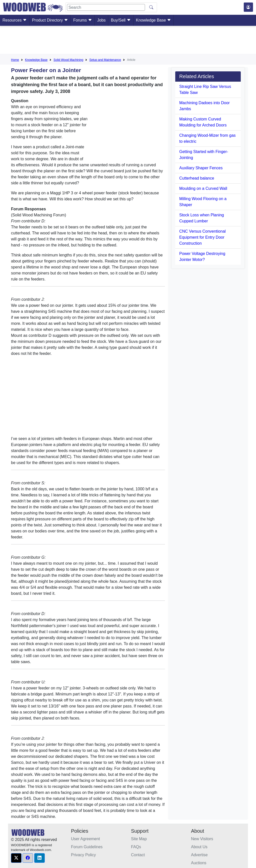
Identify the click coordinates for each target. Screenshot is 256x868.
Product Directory (50, 20)
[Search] (106, 7)
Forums (83, 20)
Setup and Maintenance (105, 60)
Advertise (199, 855)
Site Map (139, 839)
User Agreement (85, 839)
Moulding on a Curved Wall (203, 188)
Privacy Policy (83, 855)
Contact (138, 855)
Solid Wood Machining (68, 60)
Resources (15, 20)
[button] (16, 858)
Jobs (101, 20)
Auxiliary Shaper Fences (201, 168)
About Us (199, 847)
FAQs (136, 847)
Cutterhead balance (197, 178)
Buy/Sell (121, 20)
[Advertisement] (128, 41)
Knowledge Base (154, 20)
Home (15, 60)
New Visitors (202, 839)
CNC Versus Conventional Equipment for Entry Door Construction (202, 237)
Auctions (199, 863)
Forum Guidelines (87, 847)
